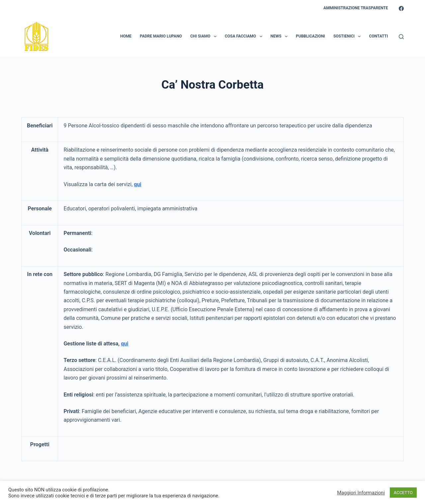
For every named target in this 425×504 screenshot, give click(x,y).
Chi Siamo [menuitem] (205, 36)
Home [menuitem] (126, 36)
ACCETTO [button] (403, 493)
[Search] (401, 37)
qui (125, 344)
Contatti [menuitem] (378, 36)
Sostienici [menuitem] (348, 36)
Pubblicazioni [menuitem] (310, 36)
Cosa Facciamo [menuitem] (245, 36)
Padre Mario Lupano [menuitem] (161, 36)
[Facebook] (401, 8)
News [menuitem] (281, 36)
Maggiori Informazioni (361, 493)
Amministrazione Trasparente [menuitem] (356, 8)
